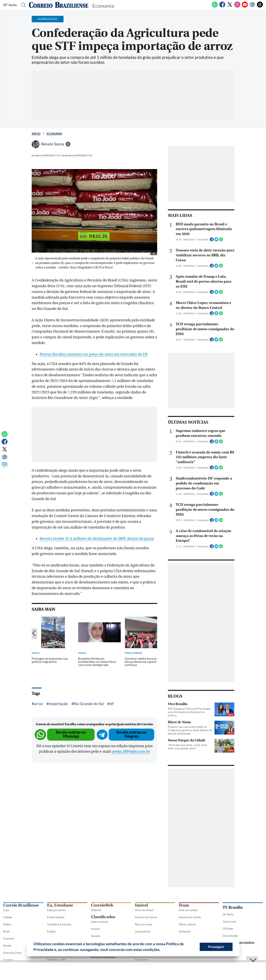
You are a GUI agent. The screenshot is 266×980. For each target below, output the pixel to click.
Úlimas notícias (187, 924)
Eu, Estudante (60, 905)
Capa (6, 910)
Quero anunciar (100, 922)
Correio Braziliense (21, 905)
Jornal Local (229, 922)
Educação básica (56, 910)
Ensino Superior (56, 917)
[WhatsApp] (215, 7)
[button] (162, 950)
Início (36, 134)
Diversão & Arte (12, 953)
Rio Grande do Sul (89, 704)
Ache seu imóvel (144, 910)
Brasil (6, 931)
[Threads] (260, 7)
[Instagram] (237, 7)
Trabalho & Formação (59, 924)
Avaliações (185, 931)
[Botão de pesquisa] (22, 5)
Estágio (51, 931)
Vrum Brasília (230, 936)
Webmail (96, 910)
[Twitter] (230, 7)
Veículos (96, 936)
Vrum (184, 905)
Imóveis (95, 929)
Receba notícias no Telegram (131, 734)
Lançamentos (143, 931)
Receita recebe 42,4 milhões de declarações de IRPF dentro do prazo (97, 539)
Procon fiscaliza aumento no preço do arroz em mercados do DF (94, 354)
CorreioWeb (102, 905)
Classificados (103, 917)
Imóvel (141, 905)
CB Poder (228, 929)
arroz (38, 704)
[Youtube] (245, 7)
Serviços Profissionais (103, 957)
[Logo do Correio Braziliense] (59, 5)
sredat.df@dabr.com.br (131, 751)
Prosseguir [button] (216, 947)
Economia (54, 134)
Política (7, 924)
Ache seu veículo (188, 910)
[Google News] (252, 7)
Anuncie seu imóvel (146, 917)
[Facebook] (222, 7)
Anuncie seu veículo (190, 917)
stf (112, 704)
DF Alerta (228, 914)
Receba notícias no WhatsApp (71, 734)
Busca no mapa (143, 924)
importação (58, 704)
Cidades (8, 917)
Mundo (7, 946)
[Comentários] (5, 466)
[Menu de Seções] (11, 5)
